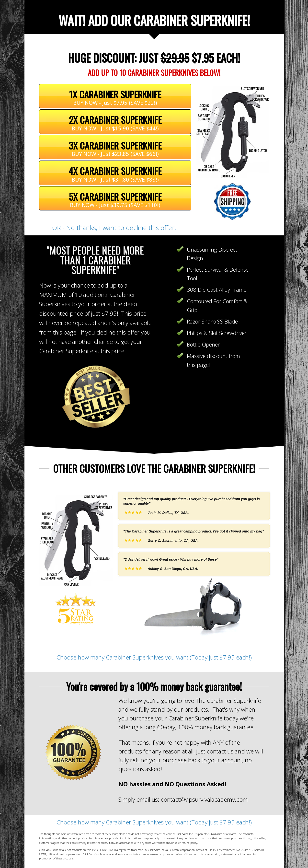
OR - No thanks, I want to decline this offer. (115, 228)
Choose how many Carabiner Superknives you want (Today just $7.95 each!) (154, 657)
